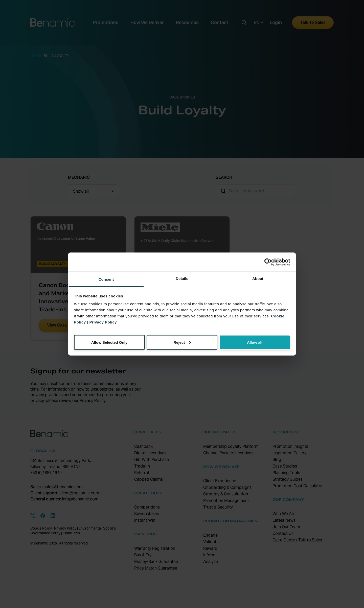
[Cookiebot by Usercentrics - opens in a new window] (268, 262)
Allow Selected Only (109, 342)
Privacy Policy (103, 322)
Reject (182, 342)
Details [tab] (182, 279)
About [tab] (258, 279)
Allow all (255, 342)
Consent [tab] (106, 279)
